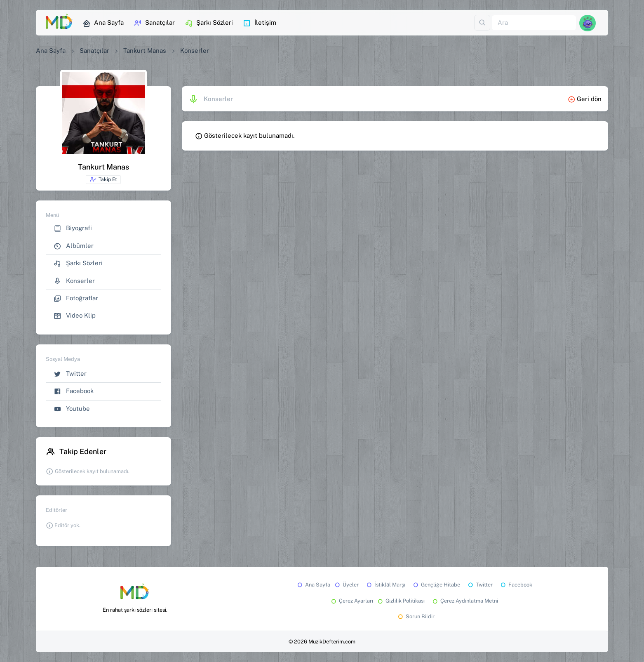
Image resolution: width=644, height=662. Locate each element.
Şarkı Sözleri (209, 23)
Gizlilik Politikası (401, 601)
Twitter (70, 374)
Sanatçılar (154, 23)
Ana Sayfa (103, 23)
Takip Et (103, 179)
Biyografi (73, 228)
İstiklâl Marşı (385, 585)
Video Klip (75, 316)
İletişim (260, 23)
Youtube (72, 409)
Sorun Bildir (416, 616)
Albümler (74, 246)
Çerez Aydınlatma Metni (465, 601)
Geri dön (585, 99)
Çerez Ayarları (351, 601)
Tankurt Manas (145, 51)
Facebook (74, 391)
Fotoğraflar (76, 298)
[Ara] (534, 23)
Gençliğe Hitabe (436, 585)
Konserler (74, 281)
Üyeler (346, 585)
